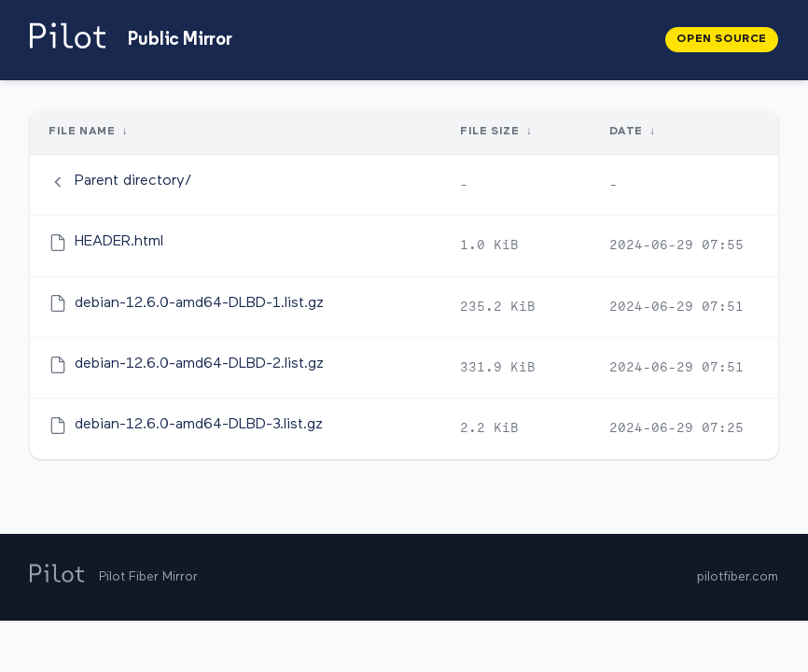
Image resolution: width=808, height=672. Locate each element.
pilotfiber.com (738, 577)
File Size (489, 132)
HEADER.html (119, 242)
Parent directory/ (133, 181)
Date (626, 132)
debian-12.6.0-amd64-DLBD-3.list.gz (199, 425)
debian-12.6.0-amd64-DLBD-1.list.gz (199, 303)
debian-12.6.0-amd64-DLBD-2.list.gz (199, 364)
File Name (82, 132)
